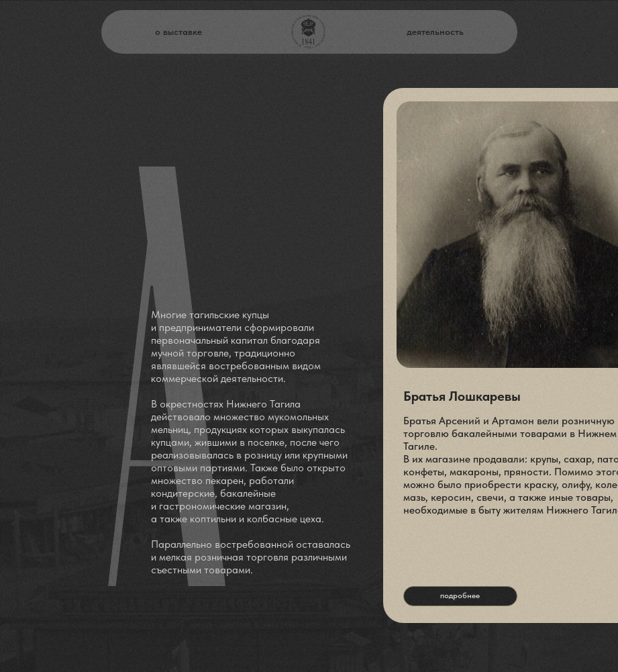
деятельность (435, 32)
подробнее (460, 595)
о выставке (178, 32)
